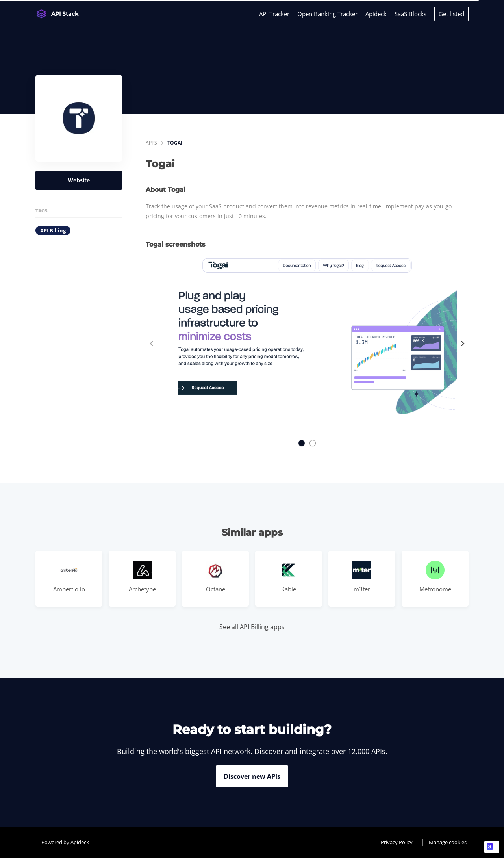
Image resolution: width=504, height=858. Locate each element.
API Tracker (274, 14)
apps (151, 143)
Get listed (451, 14)
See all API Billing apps (252, 627)
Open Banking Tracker (327, 14)
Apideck (376, 14)
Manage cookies (448, 842)
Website (79, 180)
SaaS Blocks (410, 14)
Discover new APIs (252, 776)
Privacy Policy (397, 842)
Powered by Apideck (65, 842)
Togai (175, 143)
